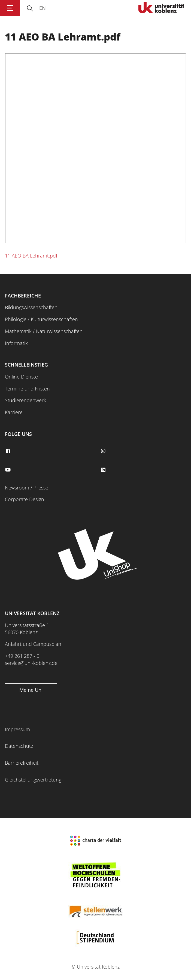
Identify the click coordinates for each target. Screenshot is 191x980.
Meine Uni (31, 690)
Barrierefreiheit (22, 763)
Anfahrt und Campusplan (33, 644)
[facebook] (8, 451)
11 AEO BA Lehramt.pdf (31, 256)
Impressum (17, 729)
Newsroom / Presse (27, 488)
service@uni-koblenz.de (31, 663)
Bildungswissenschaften (31, 307)
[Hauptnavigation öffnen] (10, 8)
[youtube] (8, 470)
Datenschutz (19, 746)
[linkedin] (104, 470)
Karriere (14, 412)
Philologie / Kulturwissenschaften (41, 319)
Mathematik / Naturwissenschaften (44, 331)
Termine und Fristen (27, 389)
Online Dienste (21, 377)
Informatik (16, 343)
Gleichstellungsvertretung (33, 780)
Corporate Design (25, 499)
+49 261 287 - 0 (22, 656)
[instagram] (104, 451)
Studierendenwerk (25, 400)
